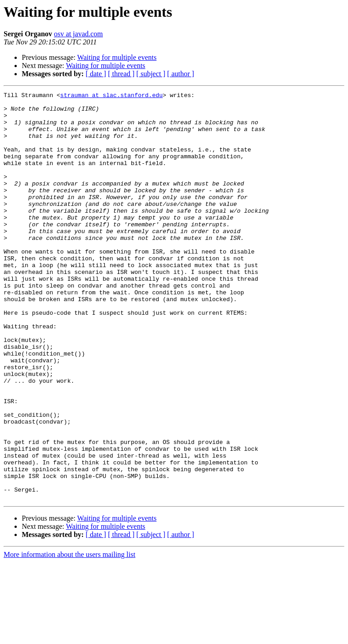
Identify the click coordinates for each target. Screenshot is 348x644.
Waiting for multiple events (117, 57)
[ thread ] (121, 74)
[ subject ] (151, 74)
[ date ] (96, 74)
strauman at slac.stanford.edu (111, 96)
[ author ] (181, 74)
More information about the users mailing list (70, 636)
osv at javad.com (78, 34)
